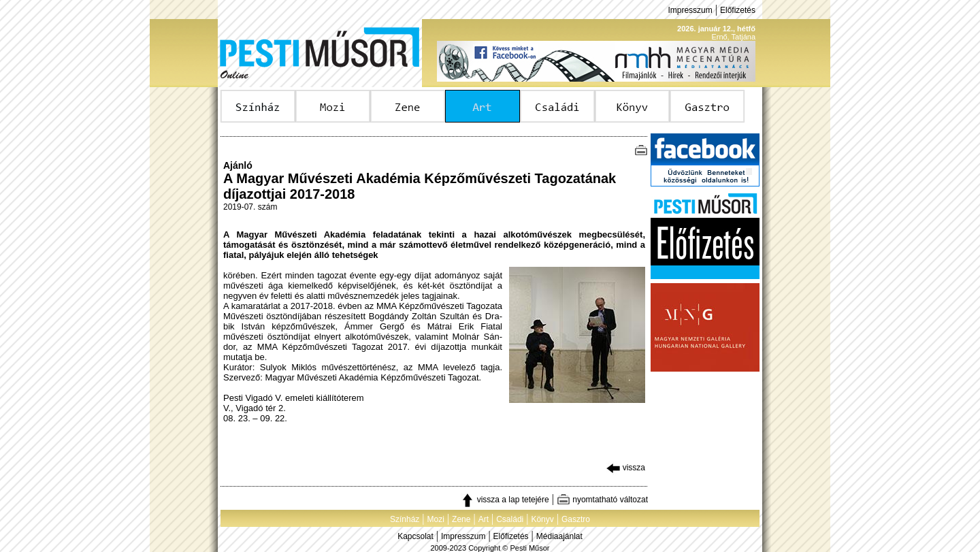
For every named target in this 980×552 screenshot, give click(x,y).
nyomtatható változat (602, 500)
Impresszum (690, 10)
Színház (405, 519)
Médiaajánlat (559, 536)
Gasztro (576, 519)
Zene (461, 519)
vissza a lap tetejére (505, 500)
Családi (510, 519)
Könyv (542, 519)
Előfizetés (738, 10)
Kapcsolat (415, 536)
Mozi (436, 519)
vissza (626, 468)
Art (484, 519)
